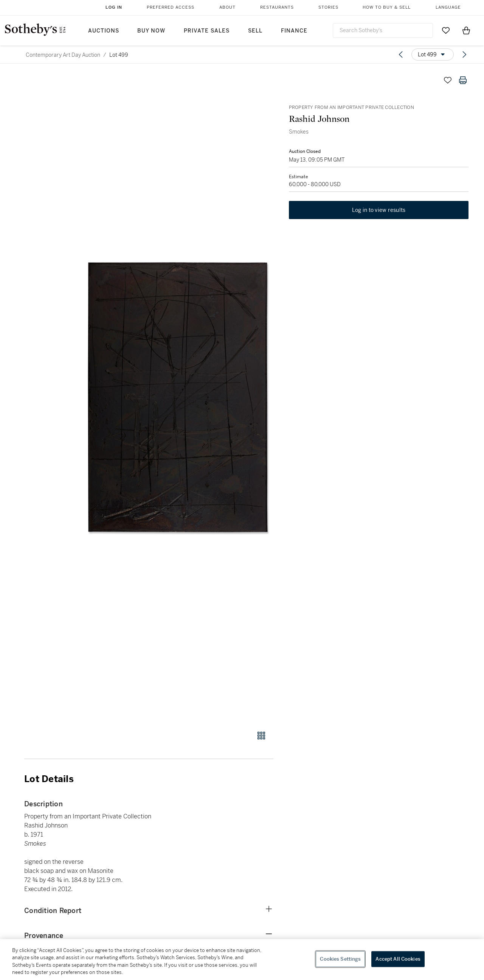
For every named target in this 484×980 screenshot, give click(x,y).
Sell (255, 31)
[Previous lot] (401, 54)
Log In (114, 7)
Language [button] (448, 7)
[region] (242, 960)
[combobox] (383, 30)
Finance (294, 31)
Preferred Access (171, 7)
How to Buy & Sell (387, 7)
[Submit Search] (424, 30)
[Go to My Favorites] (446, 30)
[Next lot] (464, 54)
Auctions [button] (104, 31)
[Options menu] (433, 54)
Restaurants (277, 7)
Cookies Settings (340, 959)
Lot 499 (119, 55)
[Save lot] (448, 80)
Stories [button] (328, 7)
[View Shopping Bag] (466, 30)
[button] (178, 397)
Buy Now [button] (151, 31)
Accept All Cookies (398, 959)
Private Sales (207, 31)
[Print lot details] (463, 80)
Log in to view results (379, 210)
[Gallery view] (261, 736)
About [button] (227, 7)
